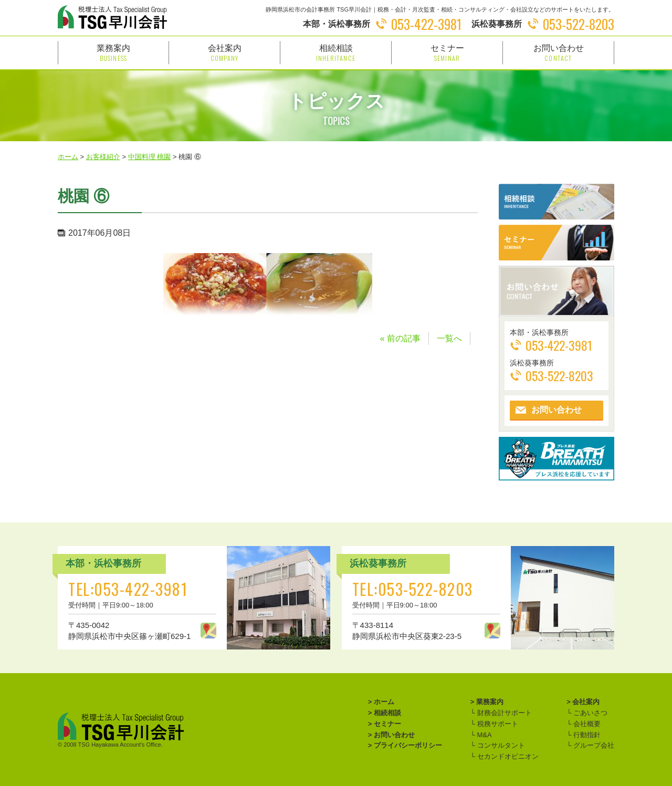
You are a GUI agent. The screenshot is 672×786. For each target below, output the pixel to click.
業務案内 (113, 53)
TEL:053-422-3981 (128, 589)
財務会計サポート (503, 713)
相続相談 (336, 53)
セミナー (447, 53)
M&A (484, 735)
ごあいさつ (589, 713)
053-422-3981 (426, 24)
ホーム (384, 702)
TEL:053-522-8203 (413, 589)
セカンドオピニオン (507, 756)
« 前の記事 (400, 338)
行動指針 (586, 735)
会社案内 (224, 53)
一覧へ (449, 338)
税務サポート (497, 724)
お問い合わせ (558, 53)
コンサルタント (500, 745)
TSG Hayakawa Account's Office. (120, 745)
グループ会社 (593, 745)
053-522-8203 (579, 24)
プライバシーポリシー (408, 745)
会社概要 (586, 724)
